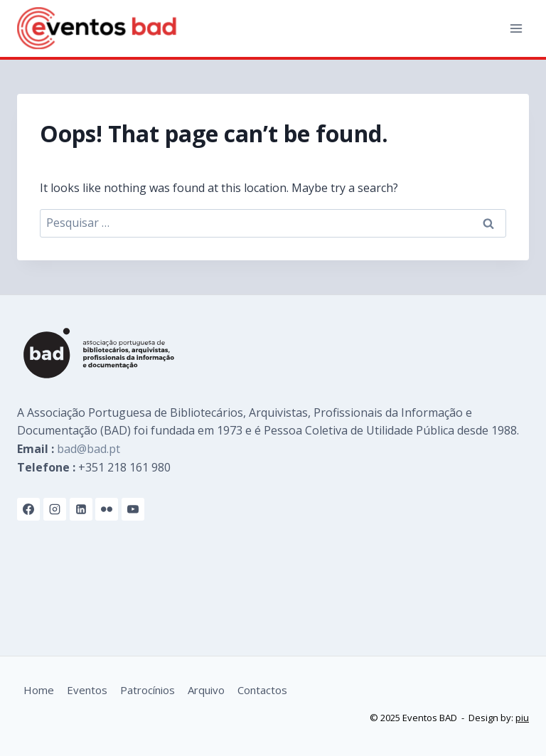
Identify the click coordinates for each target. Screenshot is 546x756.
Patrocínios (148, 690)
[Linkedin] (81, 509)
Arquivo (206, 690)
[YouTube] (133, 509)
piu (522, 718)
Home (39, 690)
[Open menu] (516, 28)
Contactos (262, 690)
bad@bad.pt (89, 449)
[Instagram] (55, 509)
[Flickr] (107, 509)
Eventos (87, 690)
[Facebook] (28, 509)
